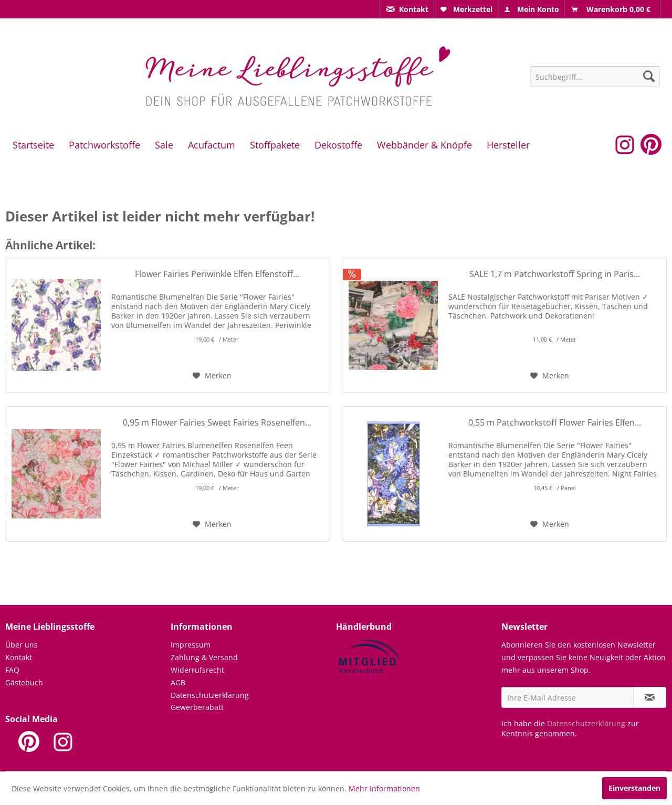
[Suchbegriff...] (595, 77)
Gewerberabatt (197, 707)
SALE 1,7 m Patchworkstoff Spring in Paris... (555, 274)
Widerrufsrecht (197, 670)
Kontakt (19, 657)
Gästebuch (24, 682)
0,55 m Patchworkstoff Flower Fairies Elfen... (555, 423)
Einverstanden (634, 788)
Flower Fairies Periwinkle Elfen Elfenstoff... (217, 274)
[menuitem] (407, 9)
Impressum (191, 645)
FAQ (12, 670)
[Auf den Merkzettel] (212, 376)
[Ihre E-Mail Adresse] (568, 697)
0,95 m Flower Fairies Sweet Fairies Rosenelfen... (217, 423)
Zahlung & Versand (204, 657)
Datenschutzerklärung (210, 695)
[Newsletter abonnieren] (650, 697)
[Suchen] (649, 76)
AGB (178, 682)
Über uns (22, 645)
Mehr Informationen (384, 788)
